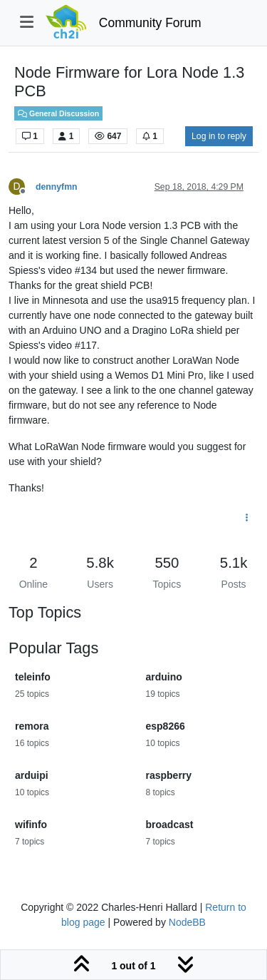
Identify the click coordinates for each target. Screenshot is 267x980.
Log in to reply (219, 136)
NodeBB (187, 922)
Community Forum (150, 23)
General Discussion (58, 113)
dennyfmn (57, 187)
